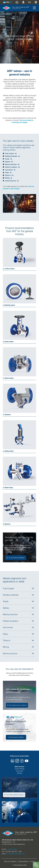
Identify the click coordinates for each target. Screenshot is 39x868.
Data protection (24, 861)
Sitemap (20, 773)
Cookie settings (19, 769)
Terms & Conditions (10, 861)
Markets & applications (11, 13)
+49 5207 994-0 (12, 849)
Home (3, 13)
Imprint (33, 861)
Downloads (19, 771)
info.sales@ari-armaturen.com (15, 854)
